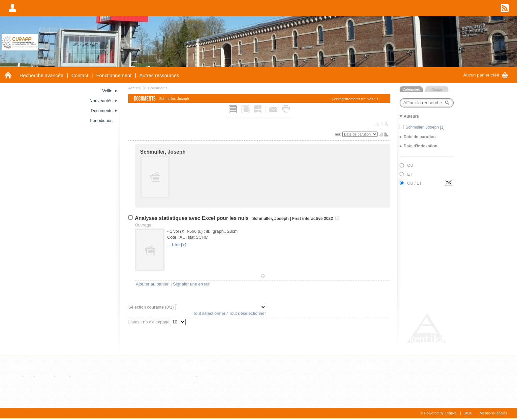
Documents (158, 88)
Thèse (62, 376)
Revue (204, 376)
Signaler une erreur (191, 284)
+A (384, 124)
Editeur (188, 376)
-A (377, 125)
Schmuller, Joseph (163, 152)
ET (410, 174)
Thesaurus (366, 367)
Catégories (411, 89)
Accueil (135, 88)
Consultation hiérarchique (416, 376)
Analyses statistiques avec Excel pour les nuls (192, 218)
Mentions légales (493, 413)
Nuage (437, 89)
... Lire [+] (177, 245)
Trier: (338, 134)
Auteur (187, 396)
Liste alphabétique (371, 376)
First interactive (307, 219)
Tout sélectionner (209, 313)
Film (29, 376)
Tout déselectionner (247, 313)
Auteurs (191, 387)
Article (15, 376)
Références (195, 367)
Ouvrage (45, 376)
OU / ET (415, 183)
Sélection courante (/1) (152, 307)
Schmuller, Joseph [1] (425, 127)
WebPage (82, 376)
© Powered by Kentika (438, 413)
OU (410, 165)
